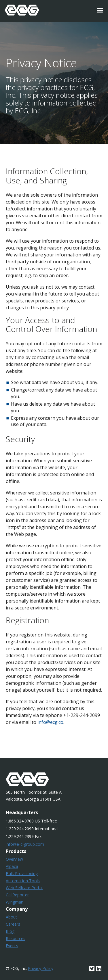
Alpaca (12, 866)
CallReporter (17, 895)
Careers (13, 924)
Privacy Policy (41, 968)
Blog (10, 931)
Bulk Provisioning (22, 873)
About (11, 917)
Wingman (15, 902)
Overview (14, 859)
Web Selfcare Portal (24, 888)
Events (12, 946)
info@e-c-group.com (25, 844)
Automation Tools (23, 881)
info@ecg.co (50, 722)
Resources (16, 938)
